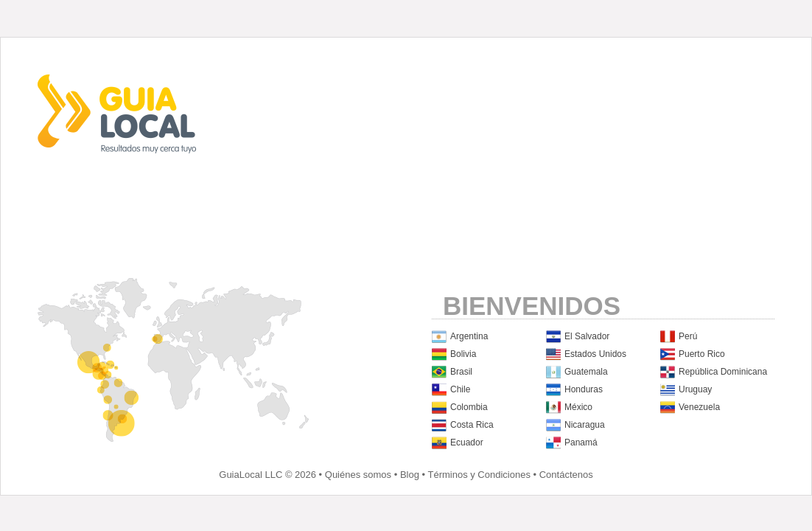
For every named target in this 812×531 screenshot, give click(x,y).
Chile (460, 389)
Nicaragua (585, 425)
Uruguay (695, 389)
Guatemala (586, 372)
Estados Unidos (595, 354)
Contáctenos (566, 475)
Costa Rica (472, 425)
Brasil (461, 372)
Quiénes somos (358, 475)
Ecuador (467, 442)
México (578, 407)
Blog (410, 475)
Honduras (584, 389)
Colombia (469, 407)
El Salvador (587, 336)
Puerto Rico (702, 354)
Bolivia (463, 354)
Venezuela (699, 407)
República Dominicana (723, 372)
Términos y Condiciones (479, 475)
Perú (688, 336)
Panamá (581, 442)
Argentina (469, 336)
